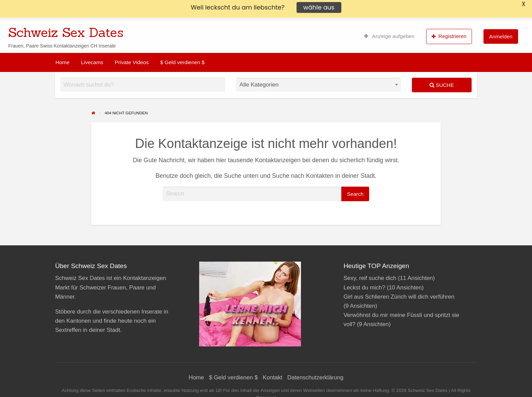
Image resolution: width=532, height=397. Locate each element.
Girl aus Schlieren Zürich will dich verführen (399, 297)
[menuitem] (389, 36)
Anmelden (501, 36)
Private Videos (132, 62)
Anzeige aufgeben (389, 36)
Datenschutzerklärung (315, 377)
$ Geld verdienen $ (182, 62)
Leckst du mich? (364, 288)
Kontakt (272, 377)
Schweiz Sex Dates (66, 32)
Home (63, 62)
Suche (442, 85)
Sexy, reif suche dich (370, 278)
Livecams (92, 62)
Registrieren (449, 36)
